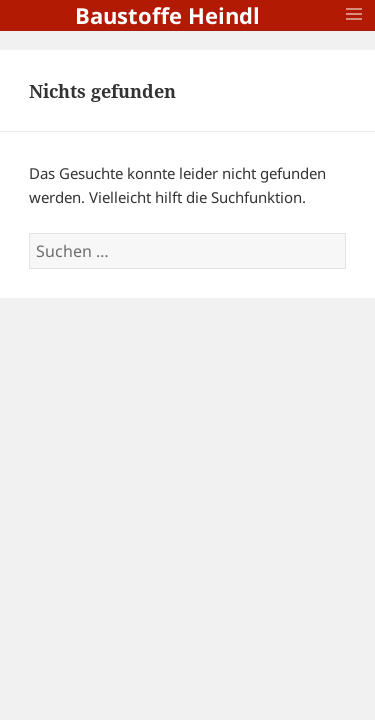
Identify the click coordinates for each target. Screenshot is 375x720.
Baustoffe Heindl (167, 15)
